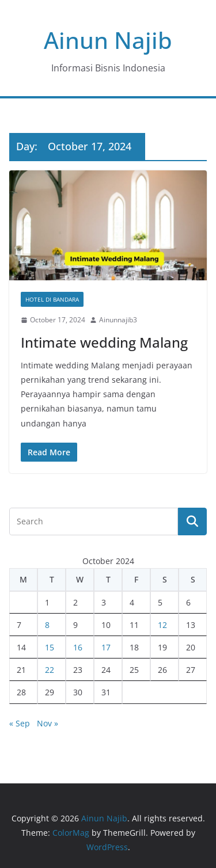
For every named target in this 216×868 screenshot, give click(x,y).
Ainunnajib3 (118, 320)
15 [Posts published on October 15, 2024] (50, 647)
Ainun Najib (108, 40)
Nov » (48, 723)
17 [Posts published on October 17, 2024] (106, 647)
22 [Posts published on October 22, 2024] (50, 670)
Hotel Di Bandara (52, 299)
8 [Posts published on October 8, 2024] (47, 625)
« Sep (20, 723)
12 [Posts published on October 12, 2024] (162, 625)
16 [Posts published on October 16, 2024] (78, 647)
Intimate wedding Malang (104, 342)
